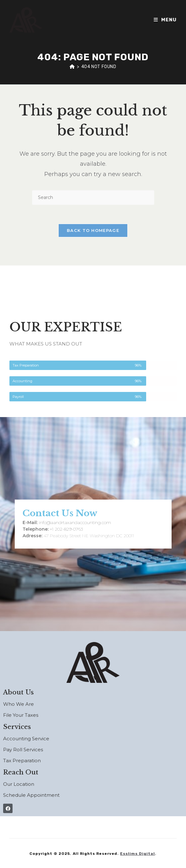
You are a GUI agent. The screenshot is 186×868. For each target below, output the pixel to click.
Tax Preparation (22, 761)
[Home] (72, 67)
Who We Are (19, 704)
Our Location (19, 784)
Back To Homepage (93, 230)
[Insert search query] (93, 198)
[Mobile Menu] (165, 20)
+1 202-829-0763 (66, 529)
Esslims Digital (138, 854)
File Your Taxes (21, 715)
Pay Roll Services (23, 750)
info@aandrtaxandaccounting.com (75, 522)
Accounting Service (26, 739)
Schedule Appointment (31, 795)
